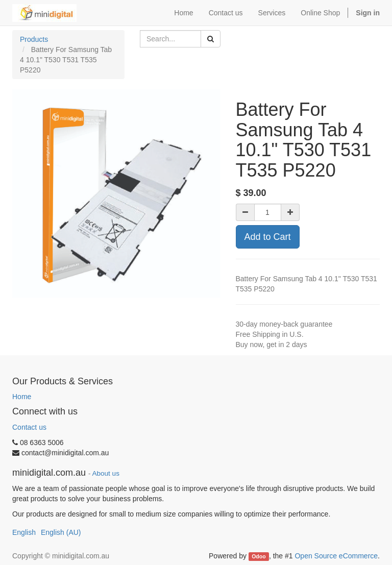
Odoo (259, 556)
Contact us (29, 427)
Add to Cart (268, 237)
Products (34, 39)
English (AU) (61, 532)
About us (106, 473)
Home (22, 397)
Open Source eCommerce (336, 556)
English (24, 532)
